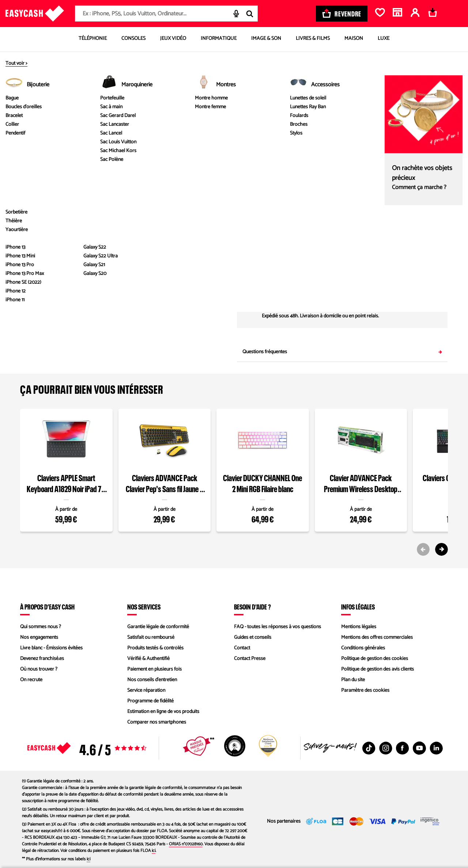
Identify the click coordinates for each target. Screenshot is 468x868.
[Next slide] (441, 549)
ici (154, 851)
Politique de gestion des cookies (375, 659)
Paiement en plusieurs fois (154, 669)
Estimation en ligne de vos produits (163, 712)
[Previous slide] (423, 549)
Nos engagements (39, 637)
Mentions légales (359, 627)
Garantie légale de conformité (158, 627)
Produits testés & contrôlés (155, 648)
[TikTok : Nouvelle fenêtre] (369, 748)
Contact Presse (250, 659)
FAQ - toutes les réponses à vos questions (278, 627)
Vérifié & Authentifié (148, 659)
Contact (242, 648)
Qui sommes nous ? (41, 627)
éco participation (314, 107)
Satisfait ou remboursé (151, 637)
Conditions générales (363, 648)
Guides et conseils (253, 637)
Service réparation (146, 690)
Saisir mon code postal (410, 283)
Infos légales (358, 607)
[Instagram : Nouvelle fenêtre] (386, 748)
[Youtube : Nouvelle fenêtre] (419, 748)
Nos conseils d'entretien (152, 680)
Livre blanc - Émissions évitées (51, 648)
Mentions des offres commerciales (377, 637)
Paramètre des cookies (365, 690)
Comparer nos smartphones (157, 722)
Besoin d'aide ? (252, 607)
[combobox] (166, 14)
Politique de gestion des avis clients (378, 669)
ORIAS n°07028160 (186, 844)
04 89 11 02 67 (395, 259)
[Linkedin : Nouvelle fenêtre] (436, 748)
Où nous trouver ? (39, 669)
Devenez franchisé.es (42, 659)
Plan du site (353, 680)
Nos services (144, 607)
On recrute (31, 680)
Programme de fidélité (150, 701)
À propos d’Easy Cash (47, 607)
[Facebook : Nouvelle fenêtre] (403, 748)
